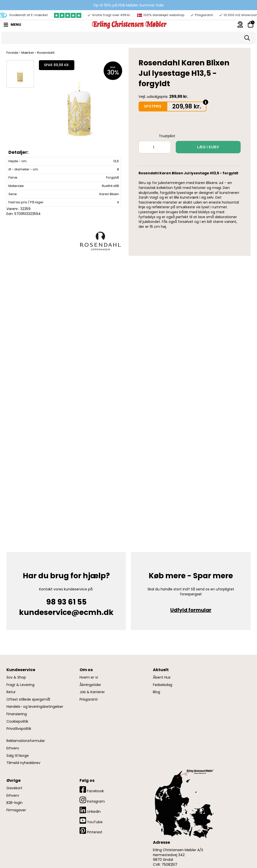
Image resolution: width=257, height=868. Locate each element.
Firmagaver (16, 810)
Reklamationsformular (26, 741)
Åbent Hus (162, 677)
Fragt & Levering (20, 685)
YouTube (91, 821)
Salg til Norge (18, 756)
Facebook (92, 790)
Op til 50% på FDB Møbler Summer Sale (128, 5)
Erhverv (13, 748)
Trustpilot (167, 136)
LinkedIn (90, 810)
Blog (157, 692)
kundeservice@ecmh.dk (66, 612)
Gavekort (14, 788)
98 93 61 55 (66, 602)
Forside (12, 53)
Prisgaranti (89, 699)
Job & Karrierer (92, 692)
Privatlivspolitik (19, 729)
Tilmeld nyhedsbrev (23, 763)
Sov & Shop (16, 677)
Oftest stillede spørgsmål (28, 699)
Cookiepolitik (17, 722)
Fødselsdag (163, 685)
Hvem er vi (89, 677)
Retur (11, 692)
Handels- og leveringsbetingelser (35, 707)
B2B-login (14, 803)
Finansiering (17, 714)
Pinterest (91, 831)
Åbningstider (90, 685)
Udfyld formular (191, 610)
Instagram (92, 800)
